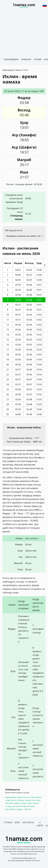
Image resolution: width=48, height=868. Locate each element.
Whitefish (9, 803)
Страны (8, 822)
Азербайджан (11, 59)
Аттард (8, 806)
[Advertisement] (24, 33)
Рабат (36, 803)
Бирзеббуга (11, 809)
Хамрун (20, 809)
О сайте (40, 824)
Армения (26, 59)
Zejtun (30, 803)
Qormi (14, 800)
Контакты (28, 822)
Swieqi (32, 806)
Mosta (39, 797)
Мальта (19, 70)
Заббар (21, 800)
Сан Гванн (36, 800)
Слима (8, 800)
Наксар (28, 800)
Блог (17, 822)
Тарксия (27, 809)
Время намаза (8, 70)
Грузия (37, 59)
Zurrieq (15, 806)
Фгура (24, 803)
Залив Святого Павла (26, 797)
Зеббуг (17, 803)
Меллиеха (24, 806)
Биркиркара (11, 797)
